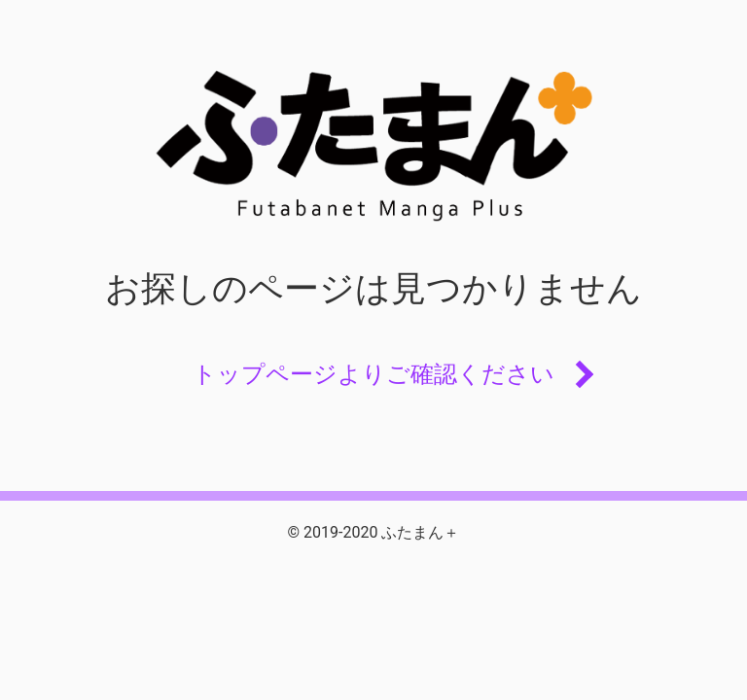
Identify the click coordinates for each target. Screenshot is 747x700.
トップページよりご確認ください (373, 374)
